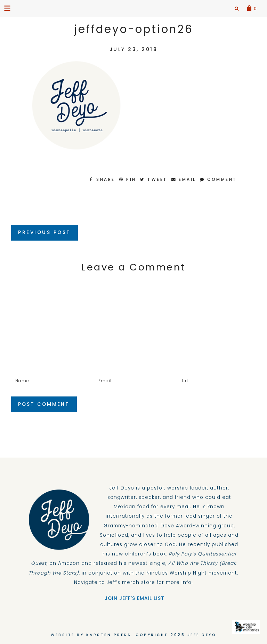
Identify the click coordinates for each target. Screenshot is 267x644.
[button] (8, 8)
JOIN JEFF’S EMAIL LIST (134, 598)
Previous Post (44, 232)
